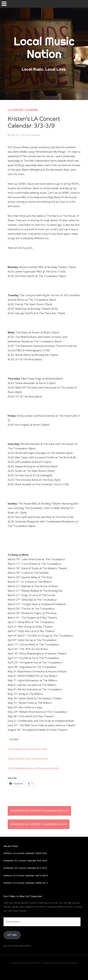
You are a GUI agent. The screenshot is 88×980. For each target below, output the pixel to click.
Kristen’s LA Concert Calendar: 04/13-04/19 (26, 875)
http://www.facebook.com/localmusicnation (33, 768)
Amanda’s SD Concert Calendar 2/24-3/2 (39, 811)
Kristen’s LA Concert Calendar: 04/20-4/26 (25, 853)
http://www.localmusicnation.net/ (27, 749)
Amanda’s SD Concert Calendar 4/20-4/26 (25, 861)
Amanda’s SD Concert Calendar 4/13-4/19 (25, 868)
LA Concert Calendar (23, 110)
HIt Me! (12, 935)
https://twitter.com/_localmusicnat (28, 759)
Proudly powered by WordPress (25, 963)
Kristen (36, 135)
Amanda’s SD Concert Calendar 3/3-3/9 (39, 824)
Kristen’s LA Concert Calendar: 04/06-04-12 (26, 883)
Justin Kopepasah (69, 963)
